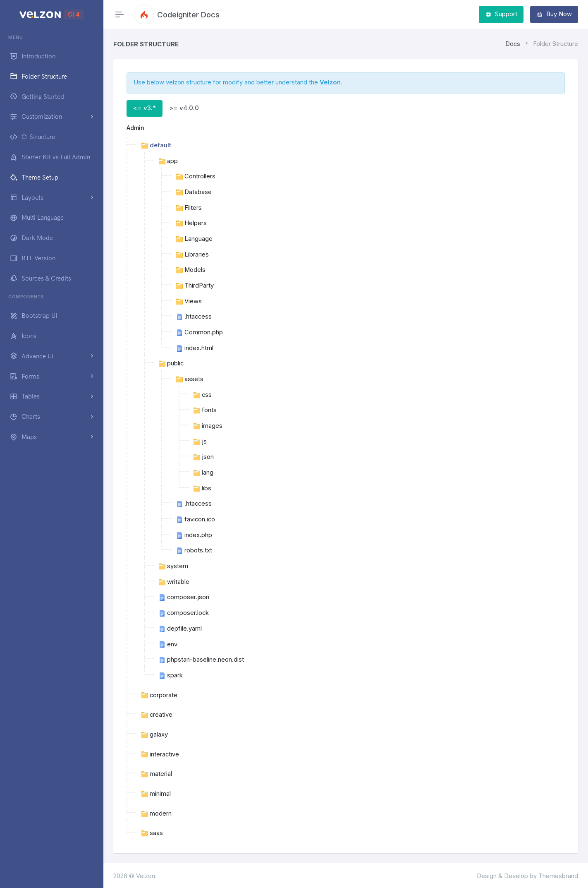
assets (190, 379)
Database (194, 192)
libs (202, 488)
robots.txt (194, 550)
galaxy (155, 734)
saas (152, 833)
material (157, 774)
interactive (160, 754)
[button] (51, 117)
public (171, 363)
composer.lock (184, 613)
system (173, 566)
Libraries (192, 254)
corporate (159, 695)
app (168, 161)
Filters (189, 208)
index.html (195, 348)
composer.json (184, 597)
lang (203, 473)
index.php (194, 535)
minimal (156, 794)
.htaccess (194, 317)
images (208, 426)
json (204, 457)
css (203, 395)
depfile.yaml (180, 629)
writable (174, 582)
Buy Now (554, 14)
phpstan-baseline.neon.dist (201, 660)
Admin (135, 128)
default (156, 145)
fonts (205, 410)
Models (191, 270)
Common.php (200, 332)
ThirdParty (195, 286)
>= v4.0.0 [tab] (184, 108)
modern (157, 814)
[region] (51, 453)
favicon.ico (196, 519)
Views (189, 301)
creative (157, 715)
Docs (513, 44)
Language (194, 239)
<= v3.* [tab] (145, 108)
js (200, 442)
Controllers (196, 176)
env (168, 644)
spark (171, 675)
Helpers (191, 223)
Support (501, 14)
